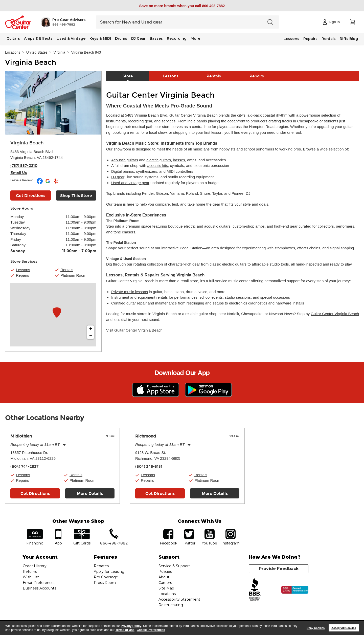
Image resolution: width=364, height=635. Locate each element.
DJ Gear (138, 38)
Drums (121, 38)
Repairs (310, 39)
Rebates (101, 566)
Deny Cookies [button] (316, 628)
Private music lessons (130, 292)
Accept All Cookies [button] (344, 628)
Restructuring (171, 605)
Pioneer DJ (241, 193)
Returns (30, 572)
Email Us (19, 173)
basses (179, 160)
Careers (165, 583)
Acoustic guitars (125, 160)
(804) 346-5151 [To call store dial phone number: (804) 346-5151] (149, 467)
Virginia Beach (31, 62)
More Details (90, 494)
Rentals (329, 39)
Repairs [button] (22, 275)
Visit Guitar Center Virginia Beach (134, 330)
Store (128, 76)
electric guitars (159, 160)
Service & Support (174, 566)
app (59, 531)
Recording (177, 38)
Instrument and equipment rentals (139, 297)
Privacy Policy (131, 626)
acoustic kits (158, 166)
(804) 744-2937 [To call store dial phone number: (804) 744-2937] (24, 467)
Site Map (166, 588)
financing (35, 531)
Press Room (105, 583)
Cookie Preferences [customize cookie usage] (151, 630)
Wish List (31, 577)
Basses (156, 38)
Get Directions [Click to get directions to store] (31, 196)
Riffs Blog (349, 39)
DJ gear (118, 177)
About (164, 577)
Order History (35, 566)
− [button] (91, 336)
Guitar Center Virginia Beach (335, 314)
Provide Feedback (279, 569)
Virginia (59, 52)
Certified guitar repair (129, 303)
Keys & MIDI (100, 38)
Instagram (230, 531)
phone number (114, 531)
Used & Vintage (71, 38)
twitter (189, 531)
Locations (13, 52)
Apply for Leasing (109, 572)
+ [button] (91, 329)
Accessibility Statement (179, 599)
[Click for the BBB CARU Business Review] (295, 590)
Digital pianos (123, 171)
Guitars (13, 38)
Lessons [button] (23, 270)
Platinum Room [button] (73, 275)
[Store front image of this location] (53, 103)
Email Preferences (39, 583)
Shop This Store (76, 196)
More (195, 38)
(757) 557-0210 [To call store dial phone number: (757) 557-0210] (24, 166)
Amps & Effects (38, 38)
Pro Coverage (106, 577)
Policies (165, 572)
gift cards (82, 531)
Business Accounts (39, 588)
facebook (168, 531)
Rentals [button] (67, 270)
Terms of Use (125, 630)
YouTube (210, 531)
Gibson (162, 193)
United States (37, 52)
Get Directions (35, 494)
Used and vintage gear (130, 183)
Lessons (291, 39)
